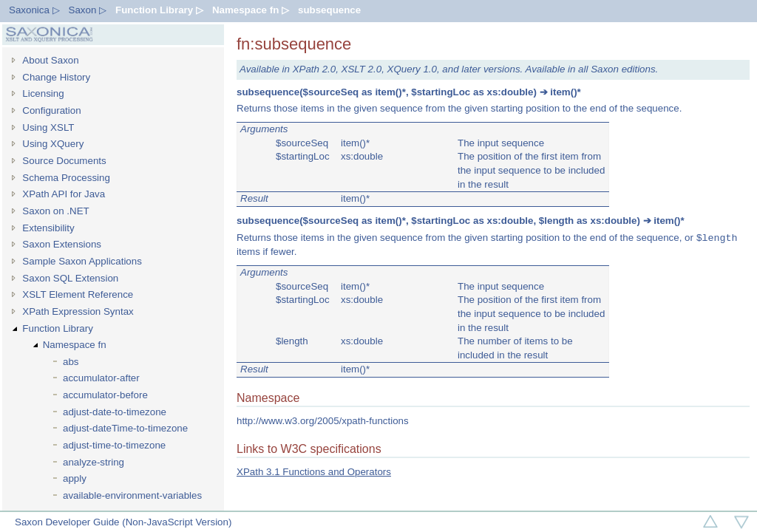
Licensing (43, 93)
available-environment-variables (132, 495)
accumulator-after (101, 378)
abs (71, 362)
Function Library (58, 328)
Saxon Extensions (62, 244)
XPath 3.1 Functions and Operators (314, 472)
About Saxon (50, 60)
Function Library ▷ (159, 10)
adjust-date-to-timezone (115, 412)
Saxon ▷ (88, 10)
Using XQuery (53, 144)
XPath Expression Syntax (78, 311)
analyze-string (94, 462)
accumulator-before (105, 395)
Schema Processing (66, 178)
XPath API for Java (64, 194)
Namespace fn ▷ (251, 10)
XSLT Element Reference (78, 294)
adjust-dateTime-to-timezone (125, 428)
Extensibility (48, 228)
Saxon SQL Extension (70, 278)
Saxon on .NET (55, 211)
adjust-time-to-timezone (114, 445)
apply (75, 478)
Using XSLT (48, 127)
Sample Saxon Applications (82, 261)
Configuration (51, 110)
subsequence (329, 10)
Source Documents (64, 161)
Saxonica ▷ (34, 10)
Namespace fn (75, 345)
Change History (56, 77)
